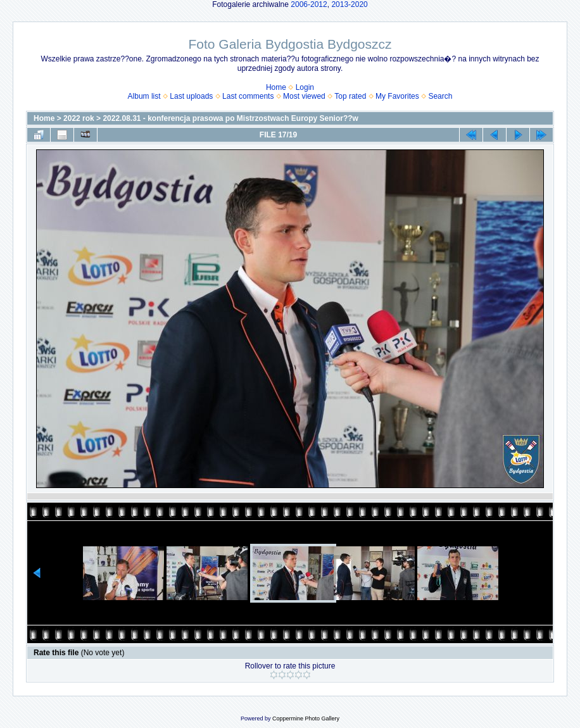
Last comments (248, 96)
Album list (144, 96)
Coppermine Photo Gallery (306, 719)
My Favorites (397, 96)
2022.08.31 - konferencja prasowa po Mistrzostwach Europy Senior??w (230, 118)
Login (305, 87)
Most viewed (304, 96)
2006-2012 (309, 4)
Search (440, 96)
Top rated (350, 96)
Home (276, 87)
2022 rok (79, 118)
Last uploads (191, 96)
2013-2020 (349, 4)
